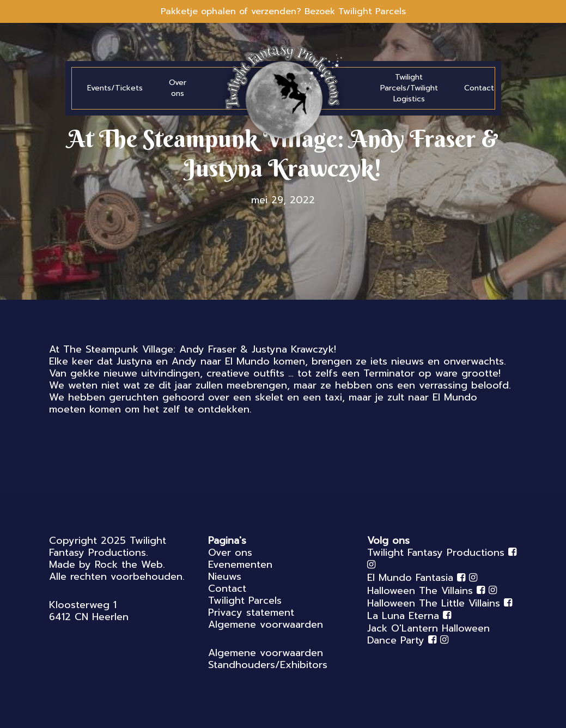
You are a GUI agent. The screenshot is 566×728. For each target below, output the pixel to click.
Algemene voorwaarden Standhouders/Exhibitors (268, 659)
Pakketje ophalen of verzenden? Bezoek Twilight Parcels (283, 11)
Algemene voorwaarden (266, 624)
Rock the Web (129, 565)
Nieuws (225, 577)
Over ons (230, 553)
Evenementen (240, 565)
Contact (227, 589)
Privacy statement (251, 612)
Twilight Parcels (245, 600)
